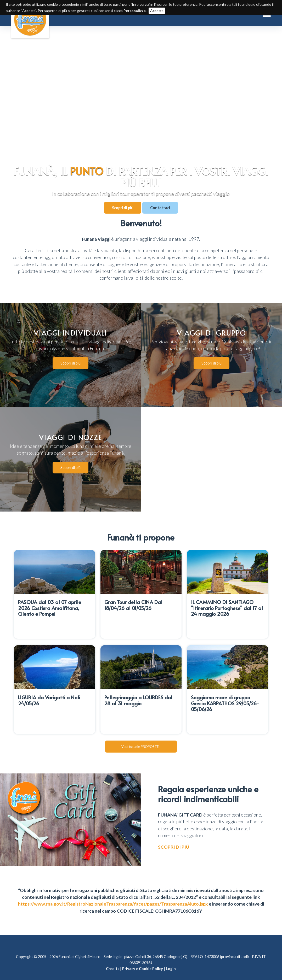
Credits (113, 959)
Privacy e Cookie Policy (143, 959)
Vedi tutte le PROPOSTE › (141, 737)
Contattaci (160, 208)
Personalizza (135, 11)
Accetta (157, 11)
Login (171, 959)
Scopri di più (123, 208)
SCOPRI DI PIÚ (174, 837)
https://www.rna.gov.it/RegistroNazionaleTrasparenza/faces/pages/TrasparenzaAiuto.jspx (113, 894)
